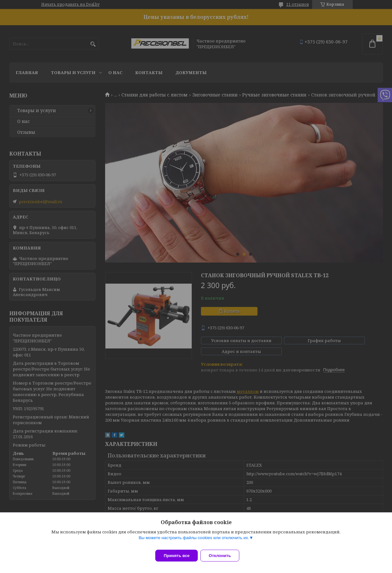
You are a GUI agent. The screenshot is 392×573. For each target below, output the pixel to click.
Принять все (177, 556)
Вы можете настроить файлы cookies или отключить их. (194, 542)
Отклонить (223, 556)
